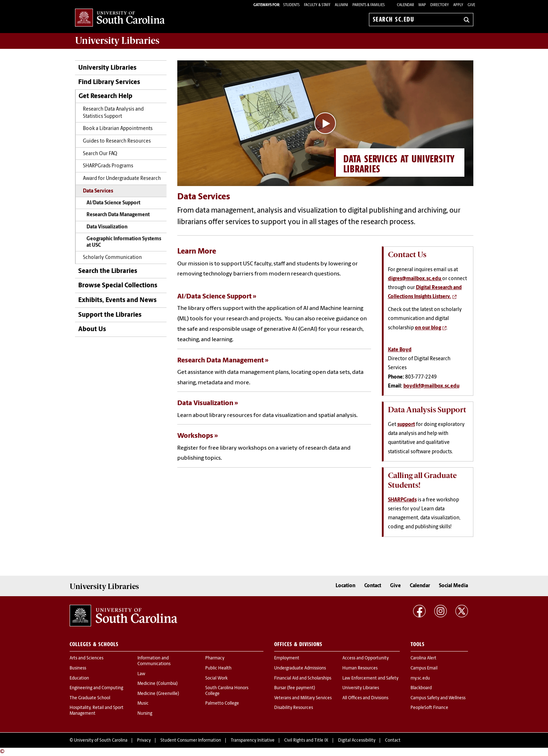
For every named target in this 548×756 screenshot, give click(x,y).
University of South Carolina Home (120, 18)
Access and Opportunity (366, 658)
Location (345, 586)
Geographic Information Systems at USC (124, 242)
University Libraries (107, 68)
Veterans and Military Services (303, 698)
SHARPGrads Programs (108, 166)
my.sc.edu (420, 678)
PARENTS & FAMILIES (369, 5)
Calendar (406, 5)
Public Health (218, 668)
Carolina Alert (423, 658)
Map (422, 5)
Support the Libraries (110, 315)
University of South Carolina (101, 741)
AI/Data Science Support (113, 203)
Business (78, 668)
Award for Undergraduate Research (122, 179)
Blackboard (421, 688)
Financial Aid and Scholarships (303, 678)
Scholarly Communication (112, 258)
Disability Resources (294, 708)
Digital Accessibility (357, 741)
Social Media (453, 586)
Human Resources (360, 668)
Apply (458, 5)
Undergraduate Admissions (300, 668)
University (117, 41)
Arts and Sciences (86, 658)
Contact (373, 586)
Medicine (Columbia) (158, 684)
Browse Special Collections (118, 286)
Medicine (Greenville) (158, 694)
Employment (287, 658)
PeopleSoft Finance (429, 708)
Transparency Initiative (253, 741)
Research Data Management (118, 215)
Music (143, 704)
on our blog (428, 328)
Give (471, 5)
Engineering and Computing (96, 688)
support (406, 425)
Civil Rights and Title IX (306, 741)
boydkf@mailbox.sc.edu (431, 386)
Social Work (216, 678)
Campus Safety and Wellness (438, 698)
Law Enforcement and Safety (370, 678)
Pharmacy (215, 658)
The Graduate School (90, 698)
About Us (92, 330)
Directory (440, 5)
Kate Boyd (400, 350)
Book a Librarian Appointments (118, 129)
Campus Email (424, 668)
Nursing (145, 714)
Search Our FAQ (100, 154)
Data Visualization (107, 227)
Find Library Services (109, 82)
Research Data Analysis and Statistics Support (113, 113)
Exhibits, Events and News (117, 300)
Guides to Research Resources (117, 141)
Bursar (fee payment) (295, 688)
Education (79, 678)
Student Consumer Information (191, 741)
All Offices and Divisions (365, 698)
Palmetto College (222, 704)
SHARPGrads (402, 500)
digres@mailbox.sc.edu (415, 279)
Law (141, 674)
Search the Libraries (108, 271)
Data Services (98, 191)
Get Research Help (106, 96)
